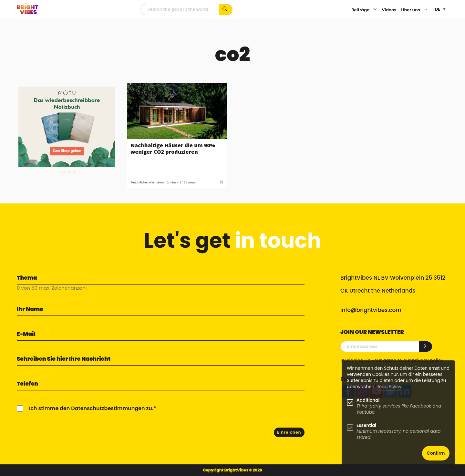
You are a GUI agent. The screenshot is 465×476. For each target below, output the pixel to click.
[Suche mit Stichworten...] (226, 10)
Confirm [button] (436, 453)
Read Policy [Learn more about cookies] (389, 387)
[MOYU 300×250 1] (67, 126)
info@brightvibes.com (371, 310)
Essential (366, 425)
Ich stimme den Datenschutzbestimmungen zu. (91, 408)
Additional (368, 400)
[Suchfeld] (180, 10)
